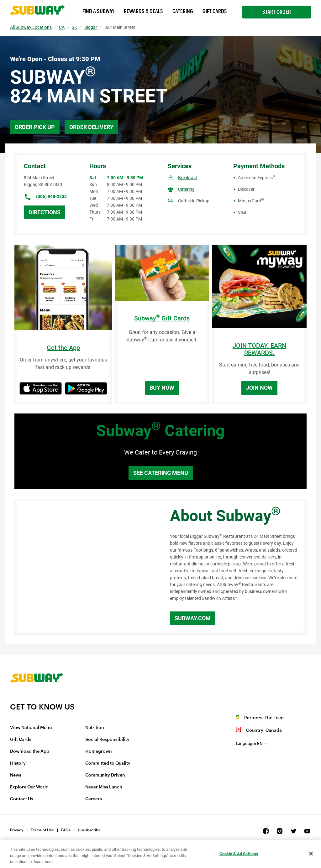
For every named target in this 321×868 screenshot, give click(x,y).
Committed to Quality (108, 763)
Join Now (259, 388)
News (16, 775)
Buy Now (162, 388)
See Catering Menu (161, 473)
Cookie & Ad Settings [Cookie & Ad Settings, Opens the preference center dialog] (239, 853)
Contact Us (22, 799)
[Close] (311, 854)
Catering (183, 11)
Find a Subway (98, 11)
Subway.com (193, 618)
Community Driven (105, 775)
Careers (94, 799)
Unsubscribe (89, 830)
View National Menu (31, 728)
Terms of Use (42, 830)
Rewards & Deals (143, 11)
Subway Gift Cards (162, 318)
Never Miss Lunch (104, 787)
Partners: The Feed (264, 718)
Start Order (277, 12)
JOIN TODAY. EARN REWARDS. (259, 349)
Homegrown (99, 751)
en (249, 743)
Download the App (30, 751)
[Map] (85, 567)
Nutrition (95, 728)
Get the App (63, 348)
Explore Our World (29, 787)
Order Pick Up (35, 127)
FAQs (66, 830)
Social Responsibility (107, 740)
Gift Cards (215, 11)
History (18, 763)
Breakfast (188, 178)
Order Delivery (91, 127)
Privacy (17, 830)
